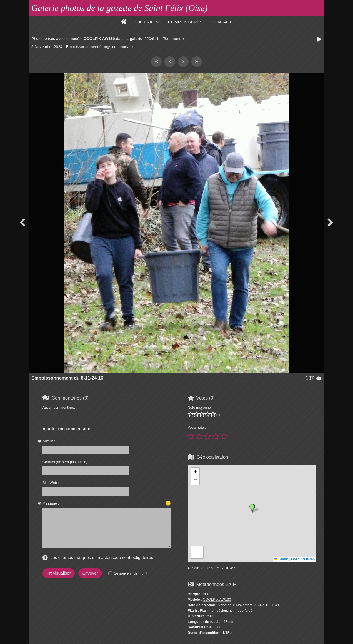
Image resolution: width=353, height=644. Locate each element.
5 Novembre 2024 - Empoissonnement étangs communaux (82, 47)
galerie (136, 39)
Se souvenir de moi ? (131, 573)
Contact (221, 22)
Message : (51, 503)
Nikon (208, 594)
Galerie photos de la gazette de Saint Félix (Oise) (120, 8)
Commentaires (185, 22)
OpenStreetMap (303, 559)
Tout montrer (174, 39)
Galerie (145, 22)
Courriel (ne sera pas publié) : (66, 462)
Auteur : (49, 441)
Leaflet (281, 559)
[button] (252, 508)
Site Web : (51, 483)
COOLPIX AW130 (217, 599)
